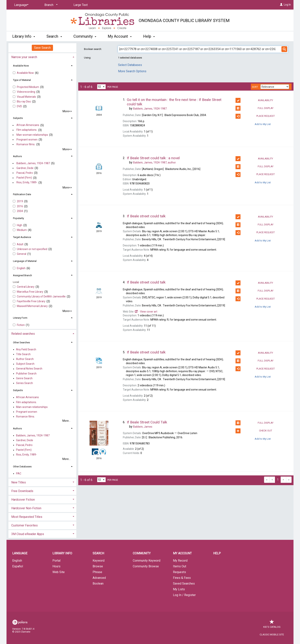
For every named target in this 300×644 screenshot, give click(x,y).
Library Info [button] (24, 36)
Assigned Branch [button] (22, 275)
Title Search (23, 354)
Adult (20, 244)
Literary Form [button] (20, 318)
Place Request (255, 116)
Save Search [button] (42, 48)
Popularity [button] (18, 218)
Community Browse (146, 566)
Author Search (25, 359)
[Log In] (281, 5)
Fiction (21, 325)
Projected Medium (28, 87)
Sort (255, 87)
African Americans (28, 125)
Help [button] (149, 36)
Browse (98, 566)
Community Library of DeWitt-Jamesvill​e (42, 296)
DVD (20, 106)
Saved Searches (184, 583)
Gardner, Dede (25, 168)
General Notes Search (29, 369)
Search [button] (54, 36)
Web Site (59, 572)
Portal (56, 561)
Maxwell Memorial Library (33, 306)
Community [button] (85, 36)
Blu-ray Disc (24, 102)
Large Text (81, 5)
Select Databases (130, 65)
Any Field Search (26, 349)
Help (217, 553)
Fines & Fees (182, 578)
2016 (20, 206)
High (20, 225)
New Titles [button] (19, 482)
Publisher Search (26, 374)
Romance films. (26, 144)
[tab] (42, 57)
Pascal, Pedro (25, 173)
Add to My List (263, 124)
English (21, 268)
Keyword (99, 561)
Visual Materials (27, 97)
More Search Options (132, 71)
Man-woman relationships (32, 135)
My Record (180, 561)
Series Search (24, 383)
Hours (56, 566)
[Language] (21, 5)
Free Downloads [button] (22, 491)
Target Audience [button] (22, 237)
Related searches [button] (23, 334)
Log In (287, 5)
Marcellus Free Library (30, 292)
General (22, 254)
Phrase (97, 572)
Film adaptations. (27, 130)
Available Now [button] (21, 66)
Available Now (26, 73)
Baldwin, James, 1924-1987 (33, 163)
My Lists (179, 589)
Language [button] (20, 553)
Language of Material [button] (25, 261)
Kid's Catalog (272, 625)
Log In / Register (184, 595)
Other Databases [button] (22, 467)
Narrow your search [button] (24, 57)
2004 (20, 211)
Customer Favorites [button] (24, 525)
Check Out (254, 431)
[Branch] (50, 5)
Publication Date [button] (22, 194)
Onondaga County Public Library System (184, 21)
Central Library (26, 287)
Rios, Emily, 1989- (27, 183)
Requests (179, 572)
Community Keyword (147, 561)
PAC (19, 473)
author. (155, 162)
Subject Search (25, 364)
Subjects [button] (18, 118)
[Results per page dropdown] (101, 87)
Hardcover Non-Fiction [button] (26, 508)
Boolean (98, 583)
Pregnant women (27, 140)
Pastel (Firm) (24, 178)
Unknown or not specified (32, 249)
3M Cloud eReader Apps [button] (28, 534)
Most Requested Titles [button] (27, 517)
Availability (254, 100)
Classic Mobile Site (272, 635)
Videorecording (26, 92)
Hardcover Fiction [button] (23, 500)
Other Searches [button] (21, 342)
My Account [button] (120, 36)
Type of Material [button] (22, 80)
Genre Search (24, 378)
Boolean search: (93, 49)
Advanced (99, 578)
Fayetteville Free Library (31, 301)
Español (18, 566)
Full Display (254, 108)
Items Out (180, 566)
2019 (20, 201)
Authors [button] (17, 156)
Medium (22, 230)
